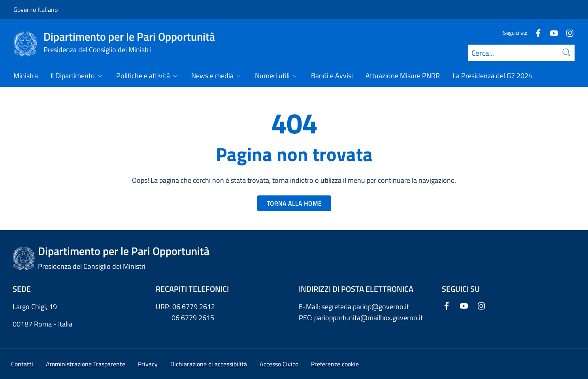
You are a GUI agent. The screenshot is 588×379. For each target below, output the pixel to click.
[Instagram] (567, 33)
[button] (335, 364)
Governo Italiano (36, 9)
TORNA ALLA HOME (294, 203)
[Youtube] (551, 33)
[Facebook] (535, 33)
